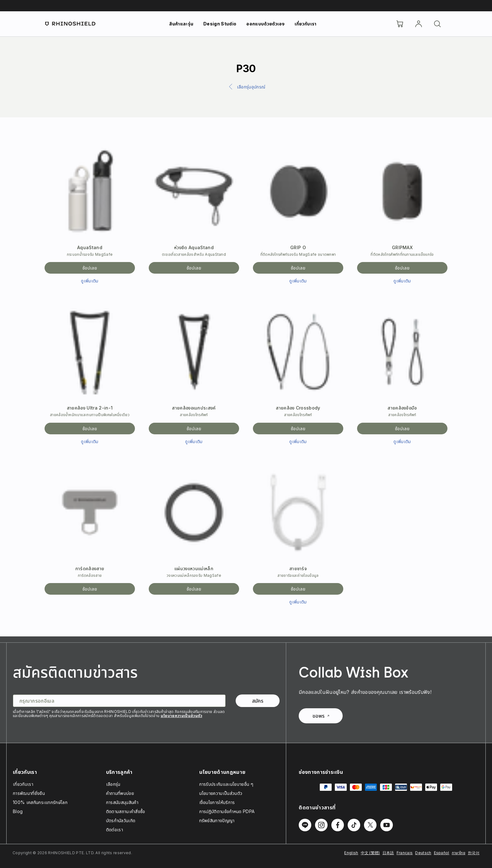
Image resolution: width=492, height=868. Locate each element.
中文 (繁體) (370, 853)
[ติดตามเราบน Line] (305, 825)
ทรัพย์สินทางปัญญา (217, 820)
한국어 (474, 853)
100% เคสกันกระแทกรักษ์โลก (40, 802)
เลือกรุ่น (113, 784)
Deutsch (423, 853)
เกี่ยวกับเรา (306, 24)
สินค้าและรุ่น (181, 24)
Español (442, 853)
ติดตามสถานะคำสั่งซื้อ (126, 811)
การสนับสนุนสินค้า (122, 802)
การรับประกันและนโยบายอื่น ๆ (226, 784)
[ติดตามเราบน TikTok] (354, 825)
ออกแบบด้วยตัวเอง (265, 24)
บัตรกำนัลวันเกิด (121, 820)
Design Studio (220, 24)
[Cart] (400, 24)
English (351, 853)
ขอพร (321, 716)
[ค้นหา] (437, 24)
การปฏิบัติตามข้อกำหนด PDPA (227, 811)
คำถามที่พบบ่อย (120, 793)
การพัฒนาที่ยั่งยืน (29, 793)
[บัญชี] (419, 24)
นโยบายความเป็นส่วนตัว (182, 716)
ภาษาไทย (459, 853)
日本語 (388, 853)
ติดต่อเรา (115, 830)
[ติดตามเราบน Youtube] (387, 825)
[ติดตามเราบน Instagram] (321, 825)
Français (405, 853)
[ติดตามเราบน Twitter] (370, 825)
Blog (18, 811)
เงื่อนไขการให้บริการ (217, 802)
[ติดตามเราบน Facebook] (338, 825)
